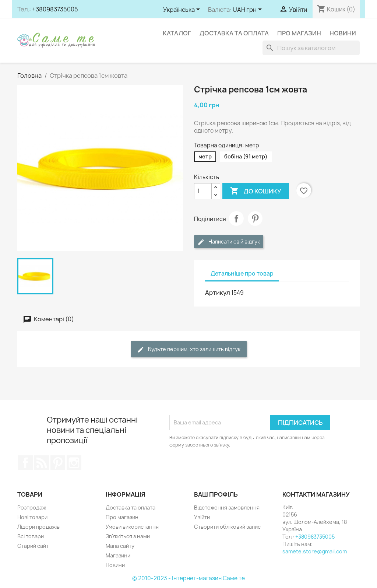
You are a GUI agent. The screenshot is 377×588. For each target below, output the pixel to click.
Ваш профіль (216, 494)
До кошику (256, 191)
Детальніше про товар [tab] (242, 274)
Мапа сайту (120, 546)
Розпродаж (32, 507)
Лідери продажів (38, 527)
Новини (343, 33)
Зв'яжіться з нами (128, 536)
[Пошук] (311, 48)
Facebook (25, 463)
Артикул (218, 293)
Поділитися (236, 218)
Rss (42, 463)
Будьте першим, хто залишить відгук (189, 349)
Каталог (177, 33)
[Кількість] (203, 191)
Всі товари (31, 536)
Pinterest (255, 218)
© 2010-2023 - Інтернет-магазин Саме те (188, 578)
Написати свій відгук (229, 242)
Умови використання (132, 527)
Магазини (118, 555)
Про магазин (299, 33)
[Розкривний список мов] (183, 10)
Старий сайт (33, 546)
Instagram (74, 463)
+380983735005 (55, 9)
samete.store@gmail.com (315, 551)
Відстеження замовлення (227, 507)
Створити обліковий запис (227, 527)
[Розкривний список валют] (249, 10)
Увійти (202, 517)
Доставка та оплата (234, 33)
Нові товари (32, 517)
